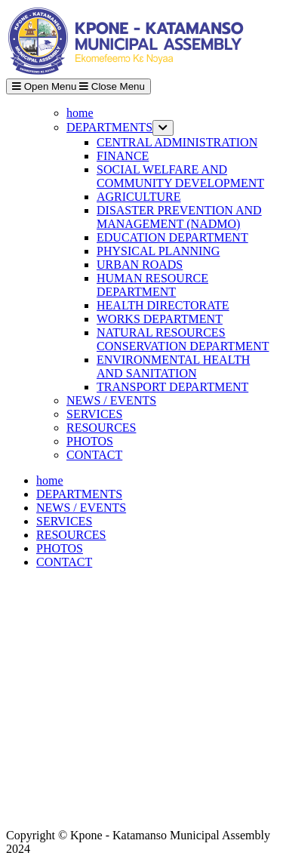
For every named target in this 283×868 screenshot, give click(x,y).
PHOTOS (90, 441)
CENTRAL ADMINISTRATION (177, 142)
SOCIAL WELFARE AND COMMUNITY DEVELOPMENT (180, 176)
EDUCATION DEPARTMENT (172, 237)
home (80, 113)
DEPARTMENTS (109, 127)
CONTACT (94, 455)
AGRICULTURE (138, 197)
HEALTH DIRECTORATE (163, 305)
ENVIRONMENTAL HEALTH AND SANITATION (173, 366)
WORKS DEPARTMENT (160, 319)
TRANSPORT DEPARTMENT (172, 387)
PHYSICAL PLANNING (158, 251)
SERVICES (94, 414)
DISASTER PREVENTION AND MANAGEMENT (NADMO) (179, 217)
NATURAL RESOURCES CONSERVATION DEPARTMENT (183, 339)
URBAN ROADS (140, 265)
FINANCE (123, 156)
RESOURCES (101, 428)
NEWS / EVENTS (111, 400)
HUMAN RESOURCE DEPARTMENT (152, 285)
